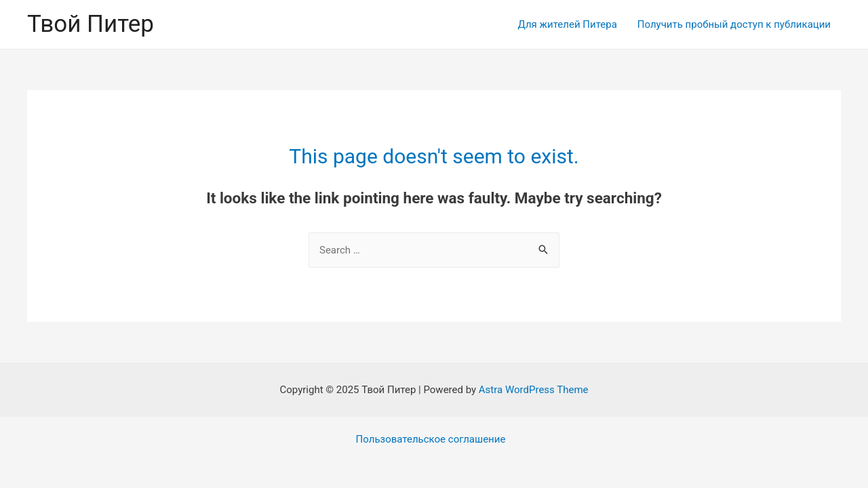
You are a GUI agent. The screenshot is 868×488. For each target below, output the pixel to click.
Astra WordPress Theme (534, 390)
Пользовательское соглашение (431, 439)
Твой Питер (91, 24)
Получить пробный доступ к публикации (734, 24)
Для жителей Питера (568, 24)
